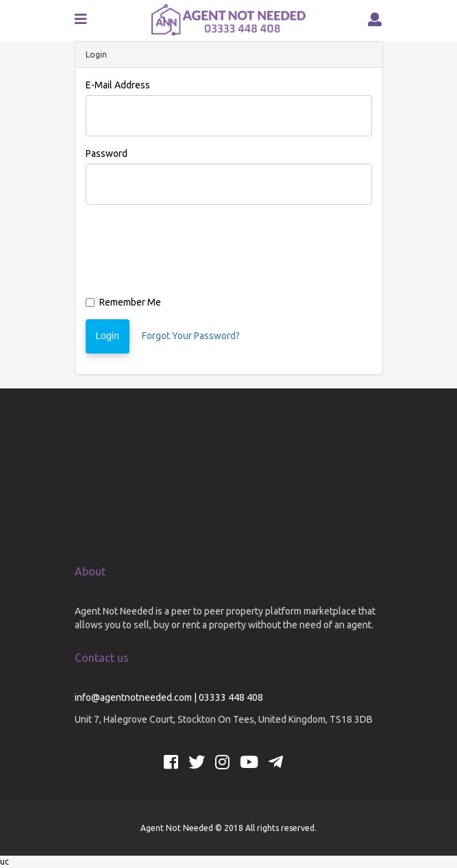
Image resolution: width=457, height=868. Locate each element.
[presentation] (190, 253)
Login (108, 336)
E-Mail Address (118, 85)
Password (107, 153)
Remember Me (123, 302)
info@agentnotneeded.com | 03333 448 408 (169, 697)
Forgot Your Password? (191, 336)
